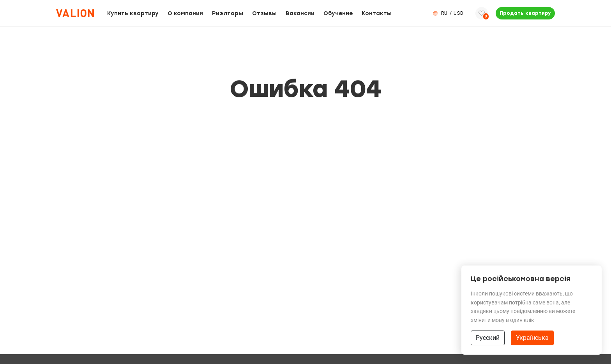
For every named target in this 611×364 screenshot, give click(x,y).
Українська (532, 338)
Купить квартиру (133, 13)
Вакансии (300, 13)
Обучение (338, 13)
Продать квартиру (525, 13)
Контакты (377, 13)
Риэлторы (228, 13)
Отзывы (264, 13)
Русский (488, 338)
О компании (185, 13)
